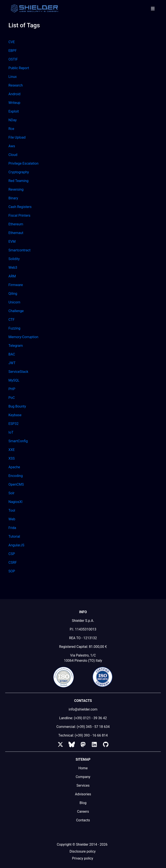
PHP (12, 389)
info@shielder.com (83, 709)
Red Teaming (18, 181)
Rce (11, 129)
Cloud (13, 155)
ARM (12, 276)
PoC (12, 398)
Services (83, 785)
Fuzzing (14, 328)
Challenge (16, 311)
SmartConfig (18, 441)
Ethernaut (16, 233)
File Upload (17, 137)
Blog (83, 803)
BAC (12, 354)
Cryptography (19, 172)
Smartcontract (19, 250)
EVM (12, 242)
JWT (12, 363)
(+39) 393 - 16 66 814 (91, 735)
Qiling (13, 294)
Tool (12, 510)
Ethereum (16, 224)
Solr (11, 493)
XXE (12, 450)
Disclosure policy (83, 851)
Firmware (16, 285)
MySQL (14, 380)
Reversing (16, 189)
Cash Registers (20, 207)
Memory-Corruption (23, 337)
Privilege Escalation (23, 163)
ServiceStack (18, 372)
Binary (13, 198)
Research (16, 85)
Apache (14, 467)
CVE (12, 42)
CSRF (13, 563)
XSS (12, 458)
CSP (12, 554)
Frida (12, 528)
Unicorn (14, 302)
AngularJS (16, 545)
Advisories (83, 794)
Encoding (16, 476)
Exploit (14, 111)
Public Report (19, 68)
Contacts (83, 820)
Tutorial (14, 536)
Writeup (14, 103)
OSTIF (13, 59)
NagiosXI (15, 502)
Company (83, 777)
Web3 (13, 268)
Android (14, 94)
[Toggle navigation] (153, 9)
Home (83, 768)
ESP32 (14, 424)
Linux (13, 77)
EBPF (13, 51)
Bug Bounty (17, 406)
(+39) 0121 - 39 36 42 (90, 718)
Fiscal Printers (19, 215)
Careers (83, 811)
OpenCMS (16, 484)
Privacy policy (83, 858)
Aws (12, 146)
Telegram (16, 346)
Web (12, 519)
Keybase (15, 415)
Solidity (14, 259)
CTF (12, 320)
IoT (11, 432)
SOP (12, 571)
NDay (13, 120)
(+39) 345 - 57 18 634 (93, 727)
